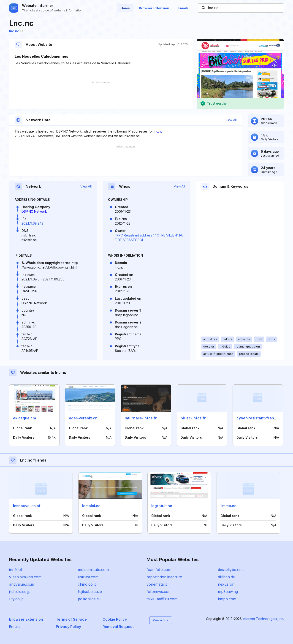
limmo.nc (228, 506)
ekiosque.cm (24, 418)
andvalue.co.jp (22, 584)
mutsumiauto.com (93, 570)
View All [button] (231, 120)
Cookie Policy (115, 619)
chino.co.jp (87, 584)
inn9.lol (15, 570)
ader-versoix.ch (83, 418)
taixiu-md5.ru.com (162, 599)
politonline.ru (89, 599)
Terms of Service (71, 619)
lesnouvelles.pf (27, 506)
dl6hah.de (226, 577)
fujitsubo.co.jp (90, 592)
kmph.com (227, 599)
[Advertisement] (101, 95)
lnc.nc (16, 31)
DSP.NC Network (34, 211)
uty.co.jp (16, 599)
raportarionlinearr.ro (164, 577)
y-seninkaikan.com (25, 577)
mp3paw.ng (228, 592)
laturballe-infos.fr (141, 418)
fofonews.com (159, 592)
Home (125, 8)
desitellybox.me (231, 570)
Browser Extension (154, 8)
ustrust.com (88, 577)
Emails (183, 8)
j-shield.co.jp (20, 592)
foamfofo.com (159, 570)
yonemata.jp (157, 584)
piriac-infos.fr (193, 418)
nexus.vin (226, 584)
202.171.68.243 (32, 223)
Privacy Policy (68, 627)
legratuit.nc (162, 506)
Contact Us (161, 620)
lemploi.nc (91, 506)
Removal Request (118, 627)
